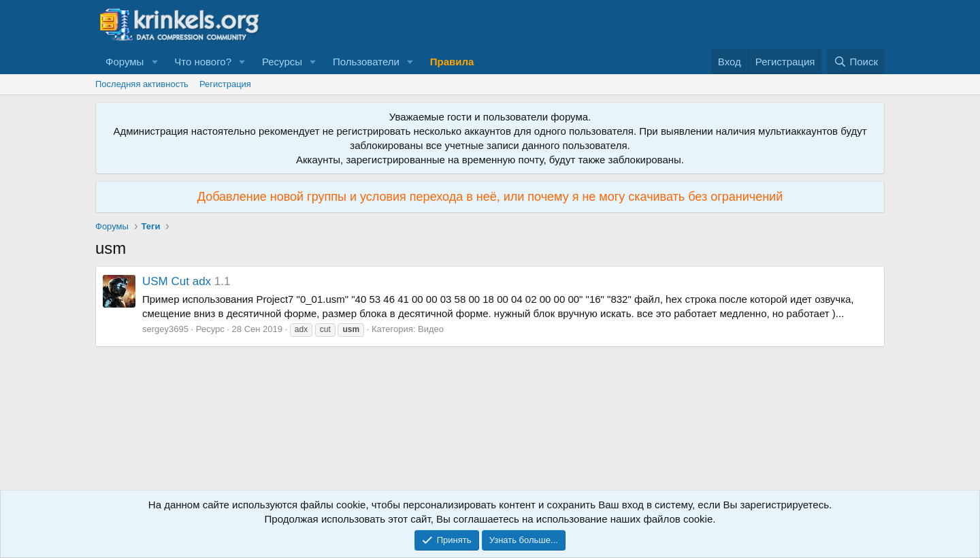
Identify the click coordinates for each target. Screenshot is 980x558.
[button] (154, 62)
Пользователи (366, 62)
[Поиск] (856, 62)
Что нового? (203, 62)
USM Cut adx (177, 281)
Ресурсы (282, 62)
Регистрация (225, 84)
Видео (431, 329)
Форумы (125, 62)
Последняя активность (142, 84)
